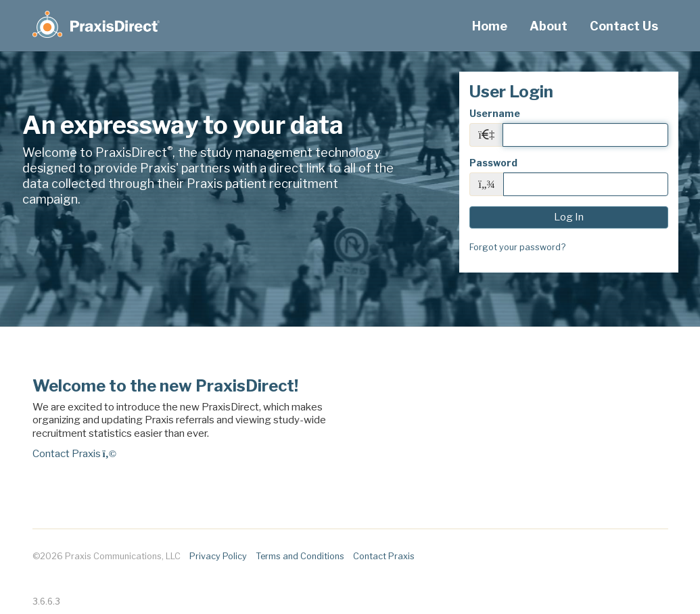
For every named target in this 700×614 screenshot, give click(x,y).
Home (490, 26)
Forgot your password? (517, 247)
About (549, 26)
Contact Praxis (74, 454)
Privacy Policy (218, 556)
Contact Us (624, 26)
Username (495, 113)
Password (493, 163)
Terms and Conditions (300, 556)
